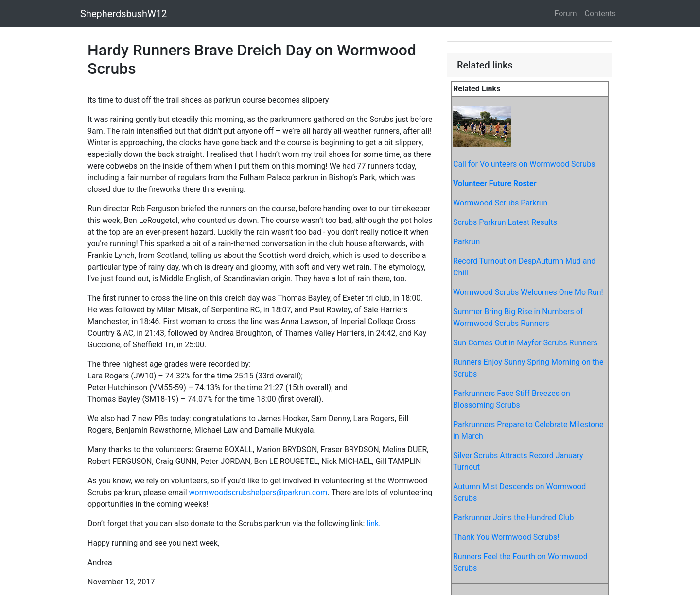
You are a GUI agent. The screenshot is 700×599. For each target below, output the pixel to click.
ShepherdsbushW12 (123, 14)
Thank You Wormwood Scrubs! (506, 537)
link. (374, 523)
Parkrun (466, 242)
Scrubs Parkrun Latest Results (505, 222)
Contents (600, 13)
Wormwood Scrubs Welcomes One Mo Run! (528, 292)
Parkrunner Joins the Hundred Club (513, 518)
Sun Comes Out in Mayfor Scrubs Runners (525, 343)
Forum (566, 13)
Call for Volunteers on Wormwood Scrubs (524, 164)
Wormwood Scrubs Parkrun (500, 203)
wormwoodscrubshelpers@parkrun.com (258, 492)
